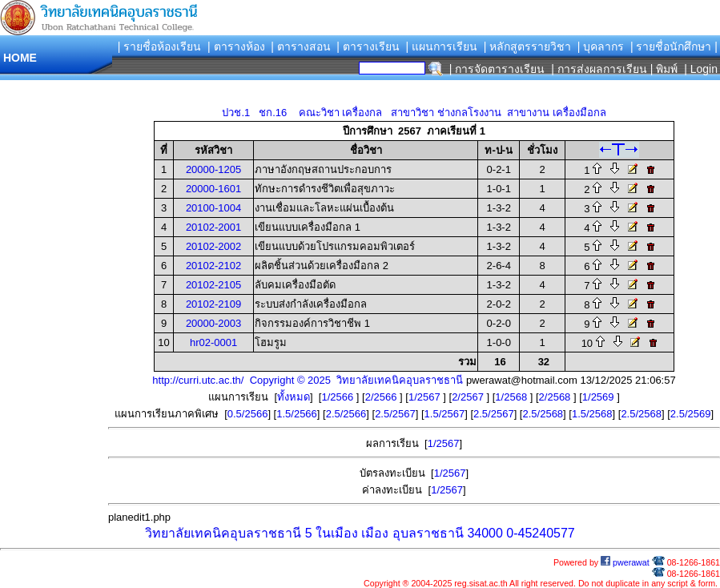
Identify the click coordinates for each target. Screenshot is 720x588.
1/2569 (599, 397)
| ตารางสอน (301, 46)
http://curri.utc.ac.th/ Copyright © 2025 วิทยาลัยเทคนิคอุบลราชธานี (308, 380)
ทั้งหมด (294, 397)
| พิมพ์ (664, 69)
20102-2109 (213, 304)
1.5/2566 (297, 414)
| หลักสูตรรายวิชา (528, 46)
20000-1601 (213, 189)
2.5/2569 (691, 414)
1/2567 (426, 397)
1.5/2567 (445, 414)
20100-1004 (213, 208)
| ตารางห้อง (236, 46)
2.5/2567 (395, 414)
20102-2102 (213, 266)
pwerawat (625, 562)
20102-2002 (213, 246)
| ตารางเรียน (368, 46)
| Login (699, 69)
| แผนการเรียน (441, 46)
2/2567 (469, 397)
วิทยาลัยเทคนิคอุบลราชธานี (223, 533)
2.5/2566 (346, 414)
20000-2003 (213, 323)
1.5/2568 (592, 414)
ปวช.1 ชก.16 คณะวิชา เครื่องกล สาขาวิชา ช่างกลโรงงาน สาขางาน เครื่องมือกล (414, 113)
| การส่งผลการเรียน (599, 69)
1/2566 (338, 397)
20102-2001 (213, 227)
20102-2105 (213, 285)
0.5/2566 (248, 414)
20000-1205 (213, 169)
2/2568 (556, 397)
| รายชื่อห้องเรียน (160, 46)
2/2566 (382, 397)
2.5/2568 (543, 414)
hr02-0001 (213, 342)
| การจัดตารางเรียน (497, 69)
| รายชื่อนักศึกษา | (674, 46)
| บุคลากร (601, 46)
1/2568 (512, 397)
